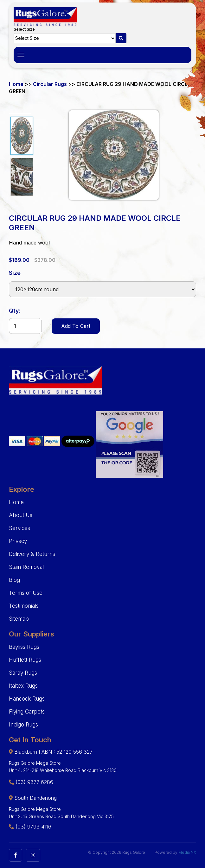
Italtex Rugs (23, 686)
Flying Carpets (27, 712)
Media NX (187, 852)
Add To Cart (76, 326)
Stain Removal (26, 567)
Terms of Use (26, 593)
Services (19, 528)
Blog (14, 580)
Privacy (18, 541)
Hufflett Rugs (25, 660)
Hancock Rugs (27, 699)
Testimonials (24, 606)
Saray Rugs (23, 673)
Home (16, 84)
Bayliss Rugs (24, 647)
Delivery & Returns (32, 554)
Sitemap (19, 619)
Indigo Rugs (23, 725)
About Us (21, 515)
